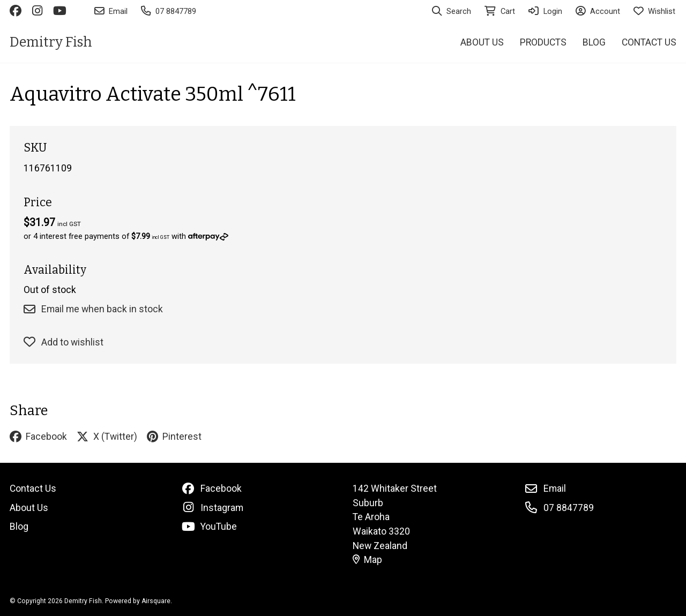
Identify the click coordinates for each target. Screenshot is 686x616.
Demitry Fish (51, 42)
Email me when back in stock (93, 309)
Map (368, 560)
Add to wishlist (64, 342)
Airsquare (156, 601)
